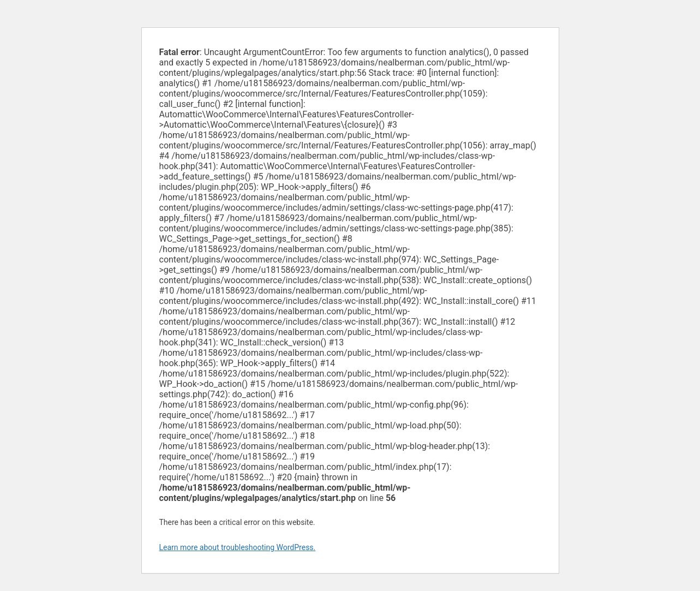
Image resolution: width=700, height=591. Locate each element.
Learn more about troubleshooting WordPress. (238, 547)
